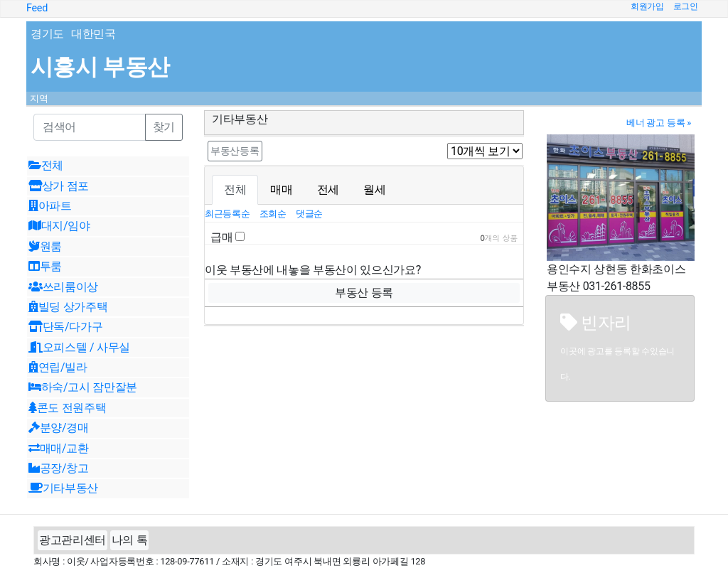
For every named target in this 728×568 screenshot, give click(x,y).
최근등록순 (229, 214)
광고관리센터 (73, 540)
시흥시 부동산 (100, 67)
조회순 (274, 214)
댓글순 (309, 214)
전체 (235, 189)
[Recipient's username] (90, 127)
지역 (39, 98)
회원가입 (647, 6)
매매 (281, 189)
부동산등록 (235, 151)
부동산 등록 (364, 293)
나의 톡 (130, 540)
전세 (328, 189)
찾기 (164, 127)
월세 (374, 189)
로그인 (686, 6)
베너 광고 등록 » (659, 123)
